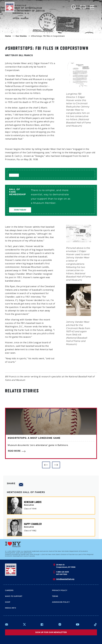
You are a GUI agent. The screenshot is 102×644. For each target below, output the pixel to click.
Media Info (10, 608)
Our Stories (21, 36)
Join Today (20, 210)
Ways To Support (14, 596)
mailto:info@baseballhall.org (7, 624)
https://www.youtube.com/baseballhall (78, 624)
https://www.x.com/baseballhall (24, 624)
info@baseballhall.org (65, 579)
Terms (55, 596)
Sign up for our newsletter (51, 632)
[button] (46, 465)
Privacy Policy (60, 591)
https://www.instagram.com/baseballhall (60, 624)
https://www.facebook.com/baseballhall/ (42, 624)
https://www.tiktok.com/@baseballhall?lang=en (95, 624)
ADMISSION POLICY (61, 602)
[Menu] (92, 7)
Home (8, 36)
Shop (8, 602)
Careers (9, 591)
